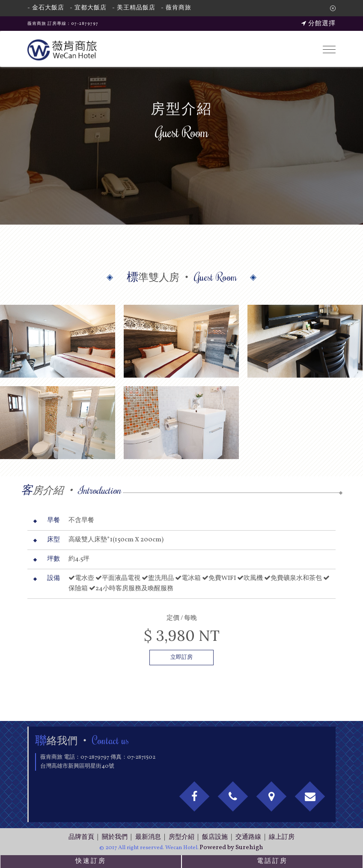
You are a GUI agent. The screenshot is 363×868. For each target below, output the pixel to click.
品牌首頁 (81, 837)
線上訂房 (282, 837)
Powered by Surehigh (231, 848)
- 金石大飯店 (46, 8)
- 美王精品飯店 (134, 8)
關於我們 (115, 837)
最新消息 (148, 837)
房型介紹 (181, 837)
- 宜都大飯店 (88, 8)
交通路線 (248, 837)
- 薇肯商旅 (176, 8)
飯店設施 (215, 837)
